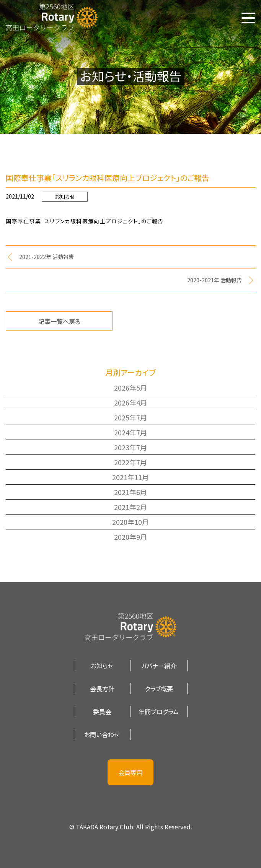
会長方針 (102, 689)
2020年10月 (130, 522)
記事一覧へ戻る (59, 321)
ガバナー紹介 (159, 666)
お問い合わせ (102, 734)
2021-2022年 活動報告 (46, 257)
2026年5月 (130, 388)
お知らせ (65, 197)
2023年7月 (130, 447)
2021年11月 (130, 477)
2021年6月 (130, 492)
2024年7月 (130, 432)
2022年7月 (130, 462)
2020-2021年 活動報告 (215, 280)
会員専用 (130, 772)
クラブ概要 (159, 689)
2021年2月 (130, 507)
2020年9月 (130, 537)
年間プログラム (159, 712)
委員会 (102, 712)
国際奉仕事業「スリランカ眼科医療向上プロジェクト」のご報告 (85, 221)
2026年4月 (130, 402)
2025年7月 (130, 417)
